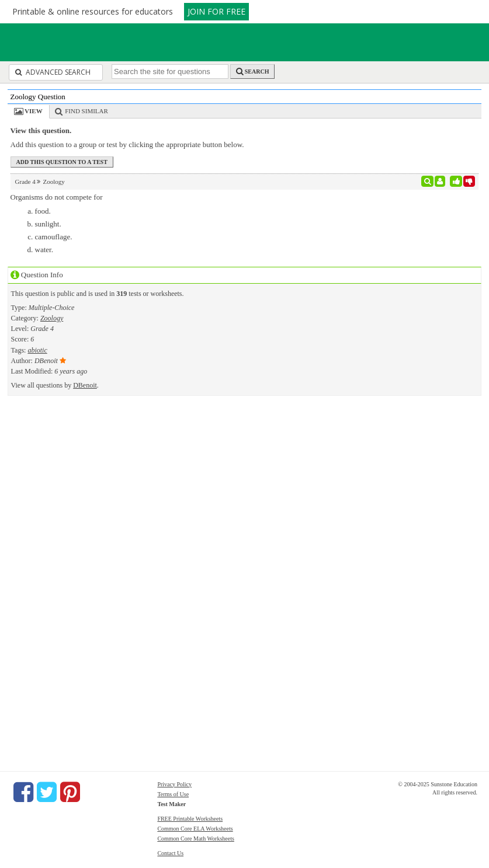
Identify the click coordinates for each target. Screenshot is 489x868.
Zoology (52, 318)
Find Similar (86, 111)
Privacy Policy (174, 784)
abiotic (37, 350)
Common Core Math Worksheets (196, 839)
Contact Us (170, 853)
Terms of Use (173, 794)
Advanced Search (53, 72)
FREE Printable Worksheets (190, 819)
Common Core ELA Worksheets (195, 829)
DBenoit (85, 385)
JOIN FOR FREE (216, 11)
